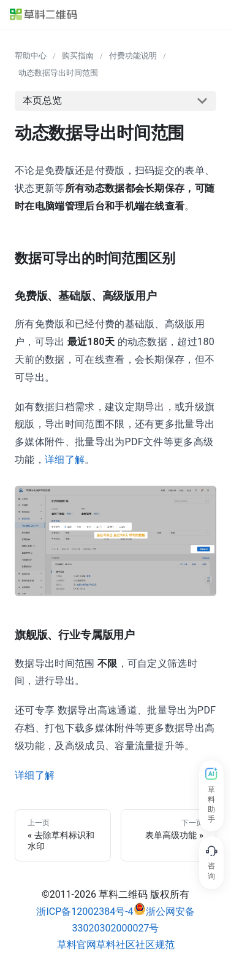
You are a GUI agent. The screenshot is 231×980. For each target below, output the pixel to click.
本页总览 (42, 100)
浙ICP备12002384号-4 (85, 912)
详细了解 (65, 460)
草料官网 (77, 945)
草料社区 (116, 945)
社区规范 (155, 945)
